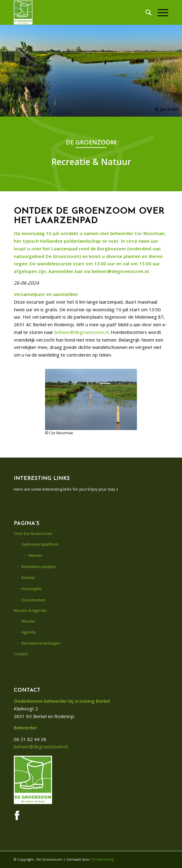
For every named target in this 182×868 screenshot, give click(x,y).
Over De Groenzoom (33, 533)
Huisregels (31, 589)
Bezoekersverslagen (41, 643)
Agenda (29, 632)
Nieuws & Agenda (30, 610)
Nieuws (35, 555)
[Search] (145, 12)
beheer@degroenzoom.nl (82, 332)
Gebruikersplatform (40, 544)
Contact (21, 654)
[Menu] (160, 12)
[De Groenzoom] (76, 12)
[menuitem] (145, 12)
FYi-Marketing (102, 859)
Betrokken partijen (39, 567)
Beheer (28, 578)
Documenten (33, 600)
